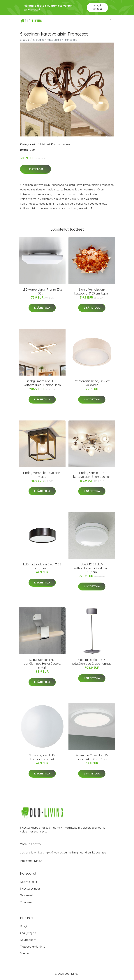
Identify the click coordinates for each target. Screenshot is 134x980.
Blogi (23, 926)
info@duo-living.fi (31, 861)
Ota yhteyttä (28, 933)
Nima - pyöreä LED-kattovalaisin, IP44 (42, 757)
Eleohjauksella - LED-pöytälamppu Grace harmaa (92, 662)
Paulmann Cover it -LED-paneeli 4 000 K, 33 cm (92, 757)
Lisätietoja (36, 169)
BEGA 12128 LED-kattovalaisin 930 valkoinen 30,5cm (92, 568)
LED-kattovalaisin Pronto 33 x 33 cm (42, 291)
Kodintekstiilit (29, 882)
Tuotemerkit (28, 895)
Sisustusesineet (30, 889)
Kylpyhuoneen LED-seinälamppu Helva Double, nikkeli (42, 664)
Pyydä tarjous (97, 7)
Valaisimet (43, 144)
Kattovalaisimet (61, 144)
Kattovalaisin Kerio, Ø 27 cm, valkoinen (92, 383)
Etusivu (24, 40)
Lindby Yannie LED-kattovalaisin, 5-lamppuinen (92, 475)
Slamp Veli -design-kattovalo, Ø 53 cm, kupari (92, 291)
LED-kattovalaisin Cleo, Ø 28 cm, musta (42, 566)
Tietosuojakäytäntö (33, 947)
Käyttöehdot (28, 940)
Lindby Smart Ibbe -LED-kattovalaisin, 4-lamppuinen (42, 383)
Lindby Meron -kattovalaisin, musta (42, 475)
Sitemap (25, 953)
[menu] (111, 21)
